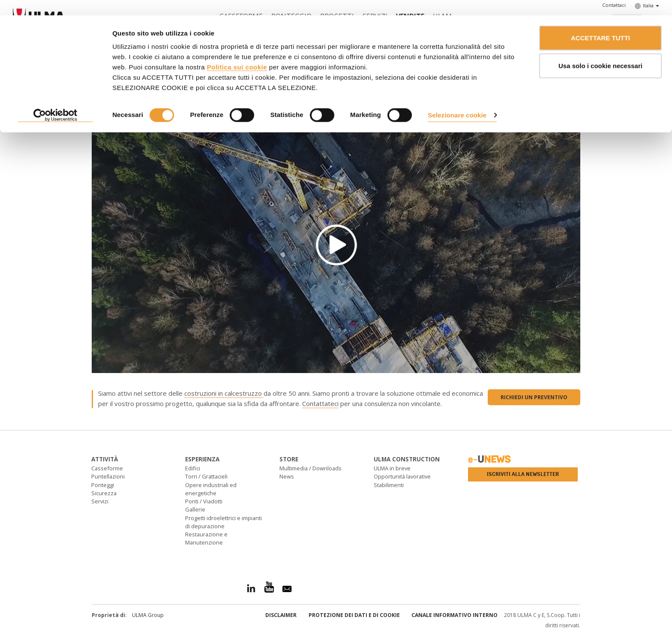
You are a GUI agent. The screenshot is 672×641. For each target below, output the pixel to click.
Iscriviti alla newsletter (523, 474)
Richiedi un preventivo (534, 397)
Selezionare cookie (457, 100)
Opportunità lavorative (402, 476)
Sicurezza (104, 493)
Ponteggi (103, 485)
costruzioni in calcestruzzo (224, 393)
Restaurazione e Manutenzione (206, 538)
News (287, 476)
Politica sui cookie (237, 52)
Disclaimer (281, 615)
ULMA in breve (392, 468)
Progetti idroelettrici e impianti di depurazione (223, 522)
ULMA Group (148, 615)
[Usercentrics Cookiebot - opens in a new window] (55, 100)
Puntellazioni (108, 476)
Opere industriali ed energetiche (211, 489)
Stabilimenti (389, 485)
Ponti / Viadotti (204, 501)
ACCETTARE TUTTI (600, 23)
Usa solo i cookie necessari (600, 51)
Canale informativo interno (454, 615)
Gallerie (195, 509)
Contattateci (320, 403)
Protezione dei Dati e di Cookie (354, 615)
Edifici (193, 468)
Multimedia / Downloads (310, 468)
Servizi (100, 501)
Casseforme (107, 468)
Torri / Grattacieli (206, 476)
